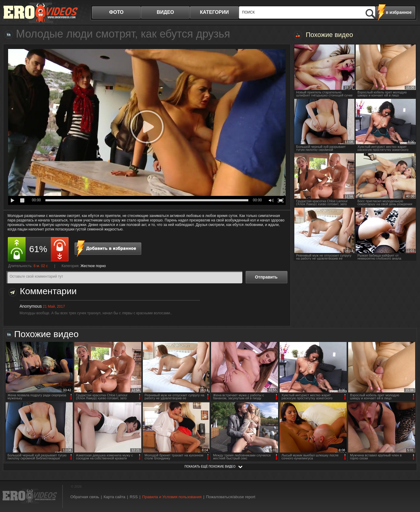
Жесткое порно (93, 266)
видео (165, 12)
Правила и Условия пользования (172, 497)
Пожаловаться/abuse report (231, 497)
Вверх (409, 480)
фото (116, 12)
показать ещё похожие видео (210, 466)
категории (214, 12)
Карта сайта (114, 497)
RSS (134, 497)
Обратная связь (85, 497)
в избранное (399, 12)
